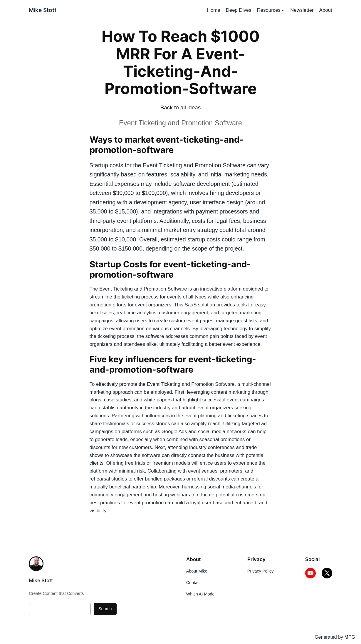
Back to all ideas (181, 107)
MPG (350, 637)
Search (105, 609)
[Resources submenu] (283, 10)
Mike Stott (43, 10)
